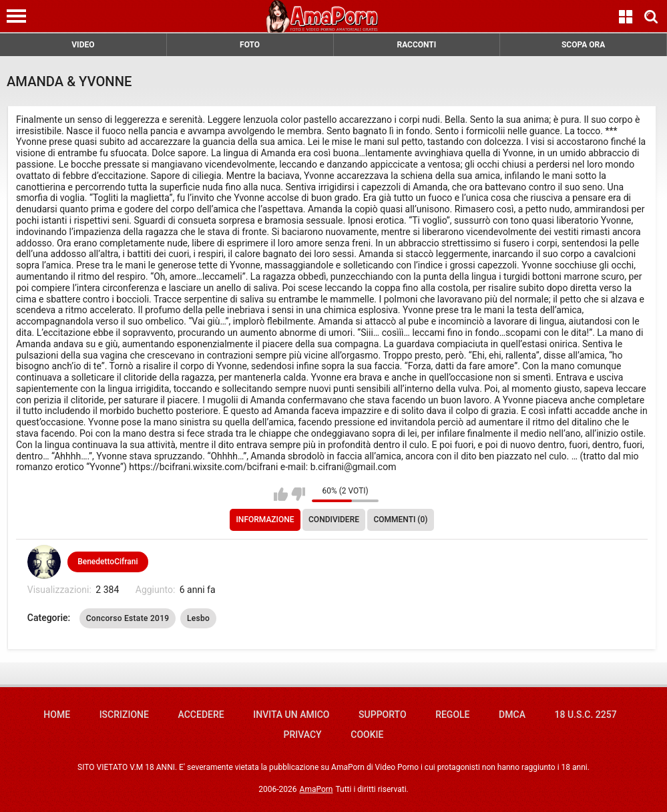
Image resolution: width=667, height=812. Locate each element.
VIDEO (83, 45)
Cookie (367, 735)
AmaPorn (316, 789)
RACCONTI (416, 45)
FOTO (250, 45)
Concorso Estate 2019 (128, 618)
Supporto (382, 715)
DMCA (512, 715)
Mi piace (281, 494)
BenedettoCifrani (107, 562)
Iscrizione (124, 715)
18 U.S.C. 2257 (586, 715)
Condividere (334, 520)
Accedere (201, 715)
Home (57, 715)
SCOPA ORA (583, 45)
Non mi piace (298, 494)
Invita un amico (291, 715)
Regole (452, 715)
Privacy (303, 735)
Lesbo (198, 618)
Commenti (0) (400, 520)
